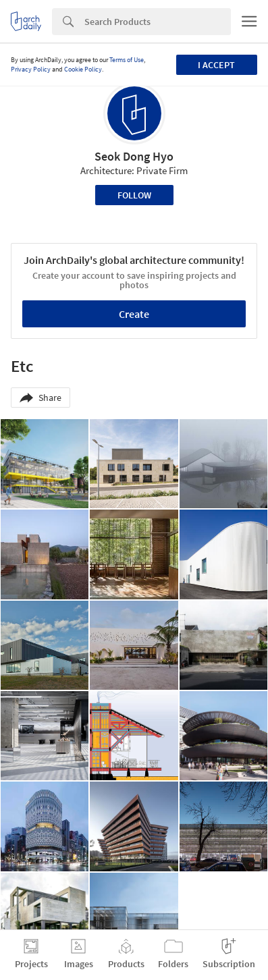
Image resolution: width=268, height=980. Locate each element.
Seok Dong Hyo (134, 156)
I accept (216, 65)
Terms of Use (127, 60)
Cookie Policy (83, 69)
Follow (134, 195)
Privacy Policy (31, 69)
